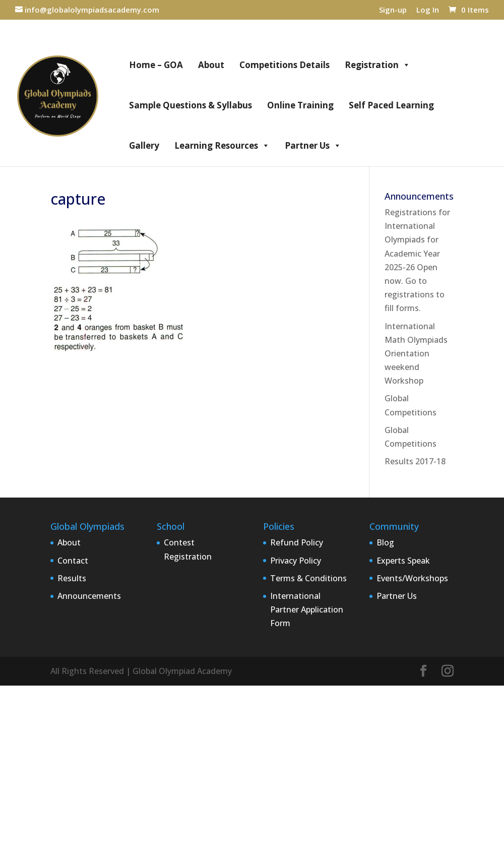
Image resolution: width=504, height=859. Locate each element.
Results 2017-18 (415, 461)
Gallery (144, 145)
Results (72, 578)
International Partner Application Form (307, 609)
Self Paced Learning (391, 105)
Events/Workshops (412, 578)
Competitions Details (285, 65)
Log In (428, 10)
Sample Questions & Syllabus (191, 105)
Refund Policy (297, 542)
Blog (385, 542)
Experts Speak (403, 561)
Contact (73, 561)
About (211, 65)
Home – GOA (156, 65)
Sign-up (393, 10)
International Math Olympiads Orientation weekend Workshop (416, 354)
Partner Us (313, 146)
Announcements (89, 596)
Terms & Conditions (308, 578)
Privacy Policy (296, 561)
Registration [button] (377, 65)
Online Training (300, 105)
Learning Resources (222, 146)
